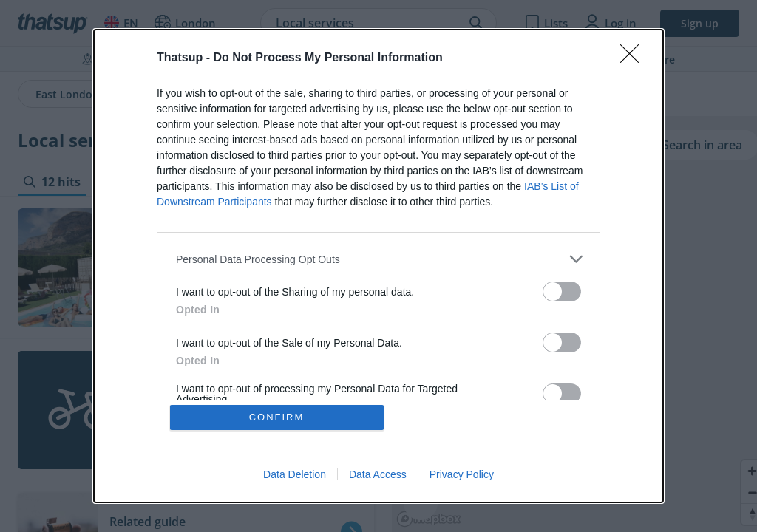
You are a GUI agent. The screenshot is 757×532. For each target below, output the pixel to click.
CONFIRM (277, 417)
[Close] (634, 58)
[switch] (562, 291)
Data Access (378, 474)
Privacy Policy (462, 474)
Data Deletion (295, 474)
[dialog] (378, 266)
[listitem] (378, 259)
